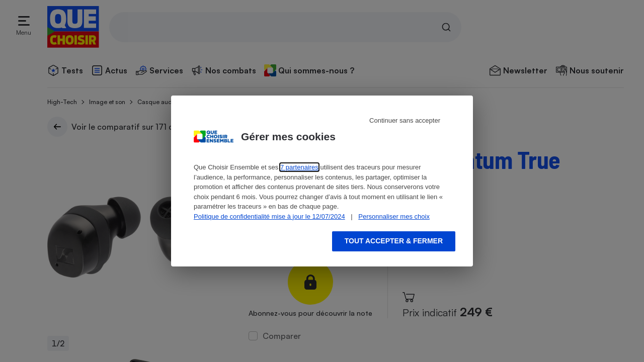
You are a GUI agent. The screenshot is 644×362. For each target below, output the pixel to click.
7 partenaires (299, 167)
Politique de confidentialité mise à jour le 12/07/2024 (269, 216)
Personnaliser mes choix (394, 216)
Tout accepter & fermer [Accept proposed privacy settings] (394, 241)
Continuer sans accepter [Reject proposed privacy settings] (405, 120)
